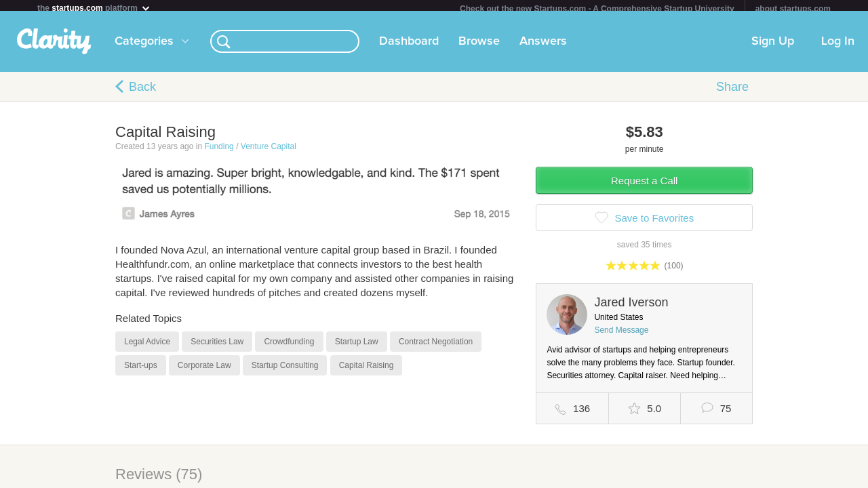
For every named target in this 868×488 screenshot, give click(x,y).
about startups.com (793, 9)
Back (142, 92)
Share (732, 92)
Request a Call (644, 186)
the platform (94, 8)
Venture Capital (269, 152)
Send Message (621, 335)
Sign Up (773, 47)
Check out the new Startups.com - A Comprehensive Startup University (597, 9)
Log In (838, 47)
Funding (219, 152)
